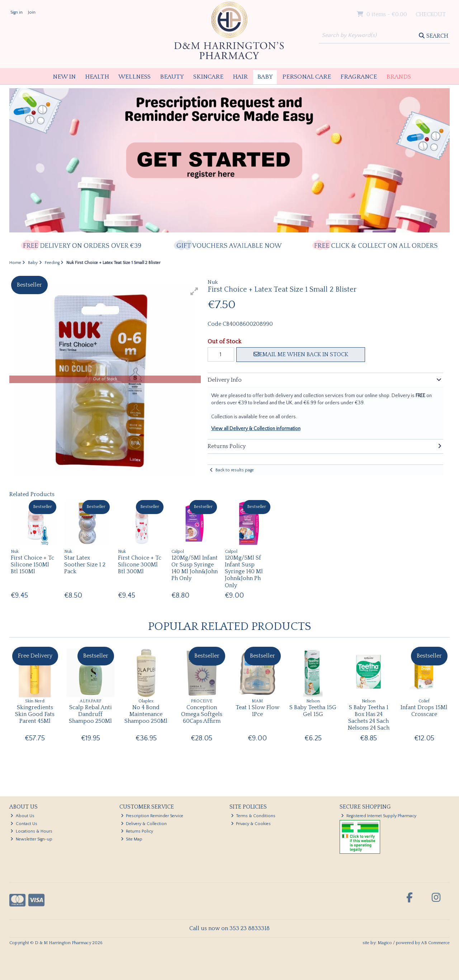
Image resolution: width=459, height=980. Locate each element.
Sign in (16, 12)
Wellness (134, 77)
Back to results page (235, 470)
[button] (194, 291)
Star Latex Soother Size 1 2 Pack (85, 565)
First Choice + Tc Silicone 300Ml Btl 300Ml (140, 565)
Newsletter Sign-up (31, 839)
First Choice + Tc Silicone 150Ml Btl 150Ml (32, 565)
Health (97, 77)
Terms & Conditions (253, 816)
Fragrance (359, 77)
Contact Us (24, 824)
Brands (399, 77)
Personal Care (307, 77)
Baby (265, 77)
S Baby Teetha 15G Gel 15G (313, 711)
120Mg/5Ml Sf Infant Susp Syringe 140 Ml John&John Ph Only (244, 572)
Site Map (132, 839)
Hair (240, 77)
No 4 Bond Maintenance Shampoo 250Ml (146, 714)
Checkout (431, 14)
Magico (385, 943)
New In (64, 77)
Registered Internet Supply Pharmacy (379, 816)
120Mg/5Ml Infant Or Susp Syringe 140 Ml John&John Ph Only (195, 568)
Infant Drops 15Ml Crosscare (424, 711)
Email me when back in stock (301, 354)
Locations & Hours (31, 831)
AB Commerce (435, 943)
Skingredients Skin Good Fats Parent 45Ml (35, 714)
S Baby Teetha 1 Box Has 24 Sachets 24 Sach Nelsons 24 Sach (369, 718)
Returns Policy (137, 831)
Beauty (172, 77)
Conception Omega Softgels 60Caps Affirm (202, 714)
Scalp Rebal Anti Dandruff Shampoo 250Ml (90, 714)
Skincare (208, 77)
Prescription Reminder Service (152, 816)
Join (32, 12)
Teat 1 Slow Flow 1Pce (257, 711)
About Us (22, 816)
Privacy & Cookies (251, 824)
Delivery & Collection (144, 824)
